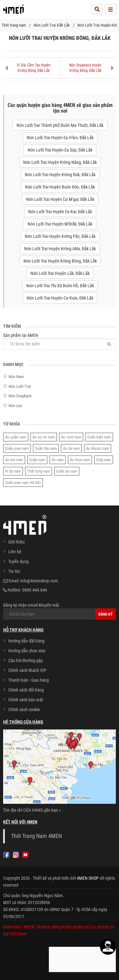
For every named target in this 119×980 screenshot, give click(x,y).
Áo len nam (14, 460)
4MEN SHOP (88, 878)
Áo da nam (71, 448)
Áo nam (58, 460)
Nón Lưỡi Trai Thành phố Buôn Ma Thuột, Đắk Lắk (60, 125)
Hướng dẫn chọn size (27, 651)
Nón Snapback (20, 396)
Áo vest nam (71, 437)
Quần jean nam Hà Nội (23, 483)
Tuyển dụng (18, 561)
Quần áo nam (67, 471)
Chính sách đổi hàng (26, 690)
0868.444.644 (35, 590)
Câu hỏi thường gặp (26, 661)
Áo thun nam (80, 460)
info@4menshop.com (39, 581)
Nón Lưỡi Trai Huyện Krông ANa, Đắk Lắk (60, 249)
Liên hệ (15, 552)
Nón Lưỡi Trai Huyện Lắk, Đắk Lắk (60, 273)
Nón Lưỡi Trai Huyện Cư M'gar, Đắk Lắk (60, 199)
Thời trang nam (14, 25)
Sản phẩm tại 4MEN (60, 341)
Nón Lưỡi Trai (20, 386)
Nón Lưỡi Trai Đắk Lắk (52, 25)
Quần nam (37, 460)
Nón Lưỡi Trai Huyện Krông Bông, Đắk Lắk (60, 261)
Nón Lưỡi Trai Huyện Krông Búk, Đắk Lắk (60, 175)
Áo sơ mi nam (44, 437)
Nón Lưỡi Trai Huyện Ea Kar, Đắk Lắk (60, 212)
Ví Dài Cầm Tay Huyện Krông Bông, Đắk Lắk (34, 68)
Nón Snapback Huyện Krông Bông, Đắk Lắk (85, 68)
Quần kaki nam (99, 437)
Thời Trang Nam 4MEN (36, 836)
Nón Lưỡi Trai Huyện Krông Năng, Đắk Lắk (60, 162)
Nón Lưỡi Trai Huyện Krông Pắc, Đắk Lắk (60, 236)
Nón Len (15, 406)
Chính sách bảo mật (26, 700)
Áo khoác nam (98, 448)
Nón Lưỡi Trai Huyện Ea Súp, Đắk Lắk (60, 150)
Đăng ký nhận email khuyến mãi (60, 611)
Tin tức (14, 571)
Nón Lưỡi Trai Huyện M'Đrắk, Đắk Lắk (60, 224)
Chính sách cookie (24, 710)
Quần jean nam (17, 448)
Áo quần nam (16, 437)
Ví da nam (13, 471)
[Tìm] (109, 344)
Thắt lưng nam (39, 471)
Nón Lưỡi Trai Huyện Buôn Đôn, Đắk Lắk (60, 187)
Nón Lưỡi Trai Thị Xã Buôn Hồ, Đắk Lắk (60, 286)
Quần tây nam (46, 448)
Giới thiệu (17, 542)
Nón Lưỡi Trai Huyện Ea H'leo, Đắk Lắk (60, 138)
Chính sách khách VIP (27, 670)
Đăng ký (106, 614)
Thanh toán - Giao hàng (29, 680)
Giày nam (104, 460)
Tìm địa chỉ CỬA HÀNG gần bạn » (32, 810)
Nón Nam (16, 377)
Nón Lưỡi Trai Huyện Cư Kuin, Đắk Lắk (60, 298)
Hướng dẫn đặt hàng (26, 641)
